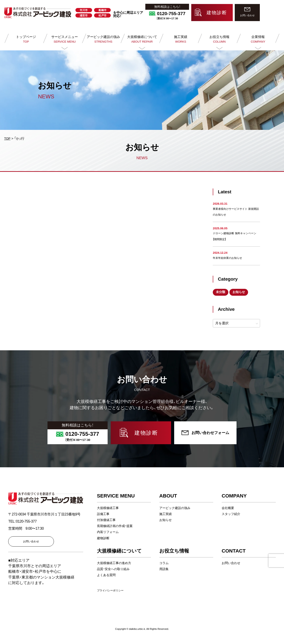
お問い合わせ (232, 563)
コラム (164, 563)
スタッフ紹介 (232, 514)
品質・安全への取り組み (114, 569)
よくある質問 (107, 575)
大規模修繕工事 (109, 508)
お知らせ (241, 292)
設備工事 (104, 514)
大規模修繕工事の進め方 (115, 563)
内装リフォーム (109, 532)
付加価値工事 (107, 520)
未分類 (221, 292)
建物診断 (104, 538)
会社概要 (228, 508)
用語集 (164, 569)
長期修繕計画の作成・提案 (116, 526)
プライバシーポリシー (111, 591)
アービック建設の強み (176, 508)
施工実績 (166, 514)
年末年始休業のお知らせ (229, 258)
